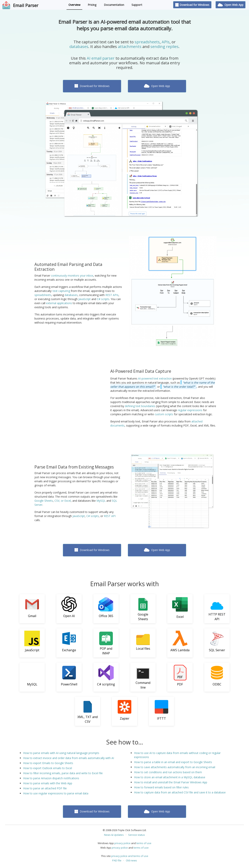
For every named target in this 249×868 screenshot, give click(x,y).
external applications (59, 303)
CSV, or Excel (63, 501)
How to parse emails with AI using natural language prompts (61, 753)
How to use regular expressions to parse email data (56, 793)
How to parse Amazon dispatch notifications (51, 778)
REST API (110, 516)
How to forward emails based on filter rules (161, 787)
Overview (74, 5)
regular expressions (190, 410)
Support (137, 5)
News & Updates (114, 835)
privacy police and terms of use (130, 856)
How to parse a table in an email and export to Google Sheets (173, 762)
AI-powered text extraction (155, 378)
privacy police (122, 843)
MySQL (101, 501)
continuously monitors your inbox (72, 276)
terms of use (144, 843)
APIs (166, 42)
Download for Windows (192, 5)
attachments (130, 47)
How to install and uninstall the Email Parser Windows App (171, 782)
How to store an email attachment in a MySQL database (170, 777)
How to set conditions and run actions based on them (168, 772)
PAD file (117, 860)
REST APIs (112, 295)
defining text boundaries (140, 406)
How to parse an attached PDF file (45, 788)
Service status (137, 835)
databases (79, 47)
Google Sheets (44, 501)
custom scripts (164, 414)
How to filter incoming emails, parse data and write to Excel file (63, 773)
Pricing (92, 5)
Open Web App (231, 5)
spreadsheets (147, 42)
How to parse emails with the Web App (48, 783)
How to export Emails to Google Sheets (48, 763)
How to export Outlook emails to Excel (48, 768)
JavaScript (85, 299)
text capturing (61, 291)
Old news (131, 860)
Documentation (114, 5)
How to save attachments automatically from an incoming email (175, 767)
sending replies (164, 47)
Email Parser (26, 5)
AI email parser (101, 58)
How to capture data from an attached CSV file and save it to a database (180, 792)
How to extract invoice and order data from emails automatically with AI (69, 758)
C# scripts (103, 299)
